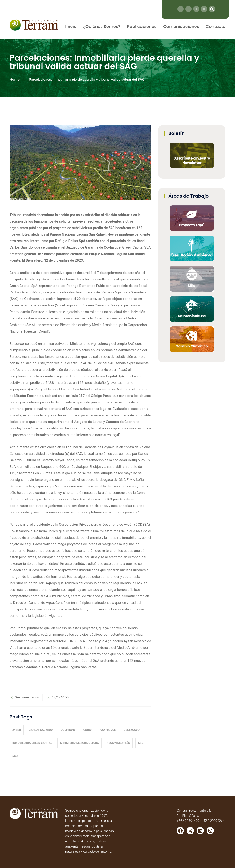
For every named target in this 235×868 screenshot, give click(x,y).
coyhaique (108, 730)
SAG (141, 743)
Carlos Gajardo (41, 730)
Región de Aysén (119, 743)
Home (15, 79)
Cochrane (68, 730)
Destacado (132, 730)
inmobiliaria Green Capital (32, 743)
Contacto (216, 26)
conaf (88, 730)
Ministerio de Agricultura (80, 743)
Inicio (71, 26)
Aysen (17, 730)
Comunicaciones (181, 26)
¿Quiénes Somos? (102, 26)
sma (15, 756)
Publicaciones (142, 26)
